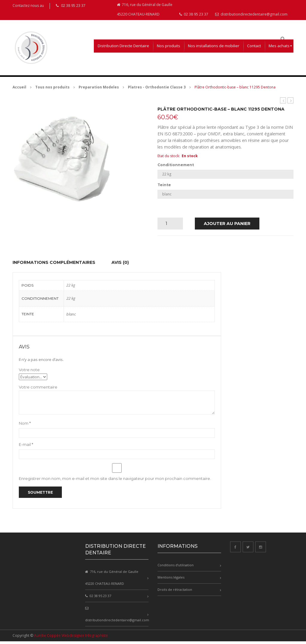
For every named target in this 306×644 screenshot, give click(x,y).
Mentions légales (171, 580)
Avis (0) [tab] (120, 265)
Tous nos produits (52, 90)
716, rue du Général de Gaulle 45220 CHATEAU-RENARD (145, 11)
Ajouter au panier (227, 226)
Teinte (164, 188)
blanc (71, 317)
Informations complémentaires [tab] (54, 265)
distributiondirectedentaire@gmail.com (251, 17)
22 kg (71, 301)
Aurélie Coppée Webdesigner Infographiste (71, 638)
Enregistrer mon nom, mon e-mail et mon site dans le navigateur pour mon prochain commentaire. (115, 481)
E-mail (26, 447)
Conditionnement (176, 168)
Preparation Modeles (99, 90)
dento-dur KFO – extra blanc (291, 103)
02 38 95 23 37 (194, 17)
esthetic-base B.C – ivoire (283, 103)
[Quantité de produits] (169, 226)
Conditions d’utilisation (176, 568)
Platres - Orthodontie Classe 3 (157, 90)
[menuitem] (123, 49)
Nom (25, 426)
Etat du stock (168, 159)
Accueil (19, 90)
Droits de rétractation (175, 592)
